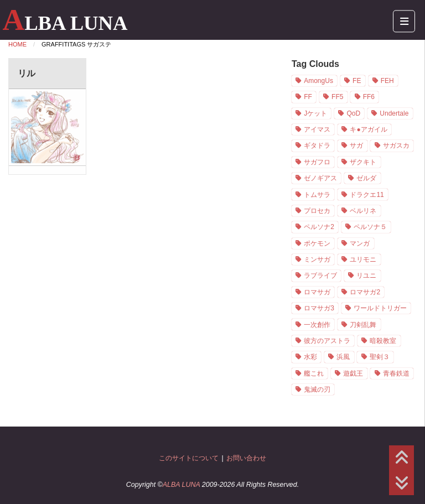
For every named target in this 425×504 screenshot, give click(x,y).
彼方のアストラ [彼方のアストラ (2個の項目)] (327, 341)
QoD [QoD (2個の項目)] (353, 113)
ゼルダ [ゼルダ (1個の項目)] (366, 178)
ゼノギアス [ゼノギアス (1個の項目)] (320, 178)
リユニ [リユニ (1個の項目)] (366, 276)
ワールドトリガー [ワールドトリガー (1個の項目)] (380, 308)
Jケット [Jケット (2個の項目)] (315, 113)
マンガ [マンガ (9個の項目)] (360, 243)
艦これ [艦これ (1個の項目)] (314, 373)
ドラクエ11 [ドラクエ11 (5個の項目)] (367, 195)
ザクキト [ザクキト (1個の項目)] (363, 162)
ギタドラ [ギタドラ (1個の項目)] (317, 146)
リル (27, 73)
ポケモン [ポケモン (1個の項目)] (317, 243)
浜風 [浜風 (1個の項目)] (343, 357)
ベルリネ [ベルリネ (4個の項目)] (363, 211)
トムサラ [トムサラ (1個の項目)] (317, 195)
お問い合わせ (246, 458)
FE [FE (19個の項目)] (357, 81)
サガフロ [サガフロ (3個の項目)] (317, 162)
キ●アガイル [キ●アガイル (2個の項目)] (368, 129)
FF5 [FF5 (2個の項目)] (337, 97)
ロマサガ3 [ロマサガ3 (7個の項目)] (319, 308)
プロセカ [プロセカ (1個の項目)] (317, 211)
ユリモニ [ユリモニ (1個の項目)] (363, 259)
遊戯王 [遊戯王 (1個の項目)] (353, 373)
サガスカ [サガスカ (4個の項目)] (396, 146)
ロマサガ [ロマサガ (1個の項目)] (317, 292)
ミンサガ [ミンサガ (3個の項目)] (317, 259)
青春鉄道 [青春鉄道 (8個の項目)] (396, 373)
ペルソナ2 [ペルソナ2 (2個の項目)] (319, 227)
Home (17, 44)
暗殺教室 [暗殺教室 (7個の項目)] (383, 341)
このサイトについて (189, 458)
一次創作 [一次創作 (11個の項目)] (317, 325)
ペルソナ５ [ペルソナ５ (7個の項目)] (370, 227)
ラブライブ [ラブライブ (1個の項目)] (320, 276)
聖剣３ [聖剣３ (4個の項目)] (380, 357)
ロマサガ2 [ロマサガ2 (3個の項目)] (365, 292)
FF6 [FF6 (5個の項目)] (369, 97)
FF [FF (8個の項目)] (308, 97)
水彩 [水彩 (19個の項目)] (310, 357)
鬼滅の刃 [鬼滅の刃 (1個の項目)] (317, 389)
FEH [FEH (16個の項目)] (387, 81)
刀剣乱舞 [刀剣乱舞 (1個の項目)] (363, 325)
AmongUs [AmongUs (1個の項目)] (318, 81)
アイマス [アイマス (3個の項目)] (317, 129)
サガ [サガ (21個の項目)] (356, 146)
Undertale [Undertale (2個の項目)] (394, 113)
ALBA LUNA (65, 23)
